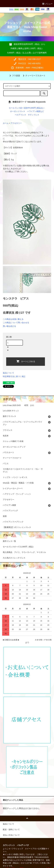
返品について (8, 373)
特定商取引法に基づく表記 (14, 376)
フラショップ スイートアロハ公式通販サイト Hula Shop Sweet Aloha (27, 27)
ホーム (6, 123)
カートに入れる (26, 361)
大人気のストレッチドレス (14, 558)
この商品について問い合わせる (16, 323)
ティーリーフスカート (34, 76)
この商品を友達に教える (13, 319)
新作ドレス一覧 (9, 541)
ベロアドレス (20, 115)
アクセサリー (16, 123)
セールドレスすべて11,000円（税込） (19, 547)
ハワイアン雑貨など (35, 111)
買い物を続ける (9, 326)
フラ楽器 (14, 76)
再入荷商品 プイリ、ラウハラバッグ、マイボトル (24, 552)
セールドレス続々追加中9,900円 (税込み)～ (27, 108)
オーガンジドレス (18, 111)
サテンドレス (34, 115)
